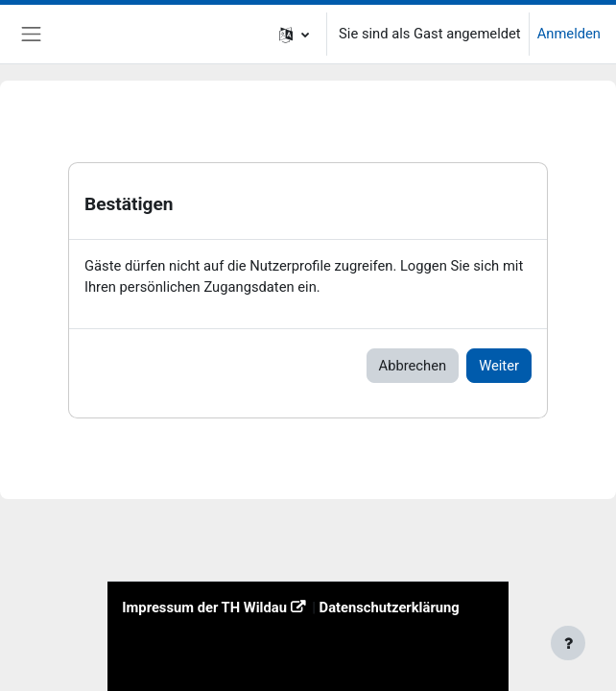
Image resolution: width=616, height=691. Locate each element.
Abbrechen (413, 366)
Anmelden (569, 34)
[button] (294, 34)
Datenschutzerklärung (390, 608)
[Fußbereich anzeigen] (568, 643)
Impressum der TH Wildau (204, 608)
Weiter (499, 366)
